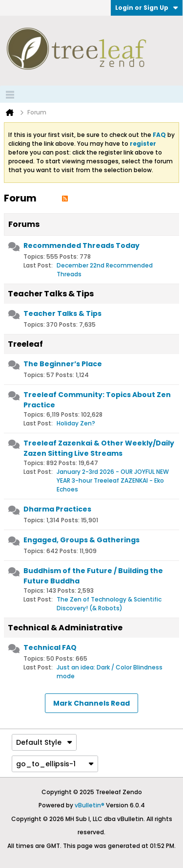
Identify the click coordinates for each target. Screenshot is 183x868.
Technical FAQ (50, 647)
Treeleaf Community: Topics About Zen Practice (97, 400)
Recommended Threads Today (81, 245)
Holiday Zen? (76, 423)
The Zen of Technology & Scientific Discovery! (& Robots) (109, 604)
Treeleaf (25, 344)
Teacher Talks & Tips (51, 294)
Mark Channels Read (91, 703)
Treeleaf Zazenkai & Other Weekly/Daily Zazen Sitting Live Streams (99, 448)
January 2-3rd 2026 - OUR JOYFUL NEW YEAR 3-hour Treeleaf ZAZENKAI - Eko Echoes (113, 480)
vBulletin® (90, 805)
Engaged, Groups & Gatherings (81, 540)
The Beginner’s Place (63, 364)
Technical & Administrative (65, 628)
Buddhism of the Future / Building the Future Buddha (93, 576)
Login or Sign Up (147, 8)
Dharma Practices (57, 509)
